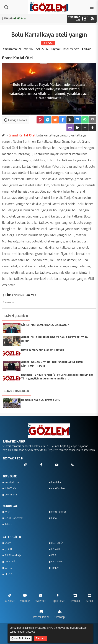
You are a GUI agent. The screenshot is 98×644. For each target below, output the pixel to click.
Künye (54, 518)
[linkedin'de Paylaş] (78, 120)
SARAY (8, 543)
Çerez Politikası (59, 512)
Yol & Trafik (10, 488)
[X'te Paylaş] (70, 120)
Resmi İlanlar (41, 613)
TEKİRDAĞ (10, 562)
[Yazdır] (70, 128)
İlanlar (90, 597)
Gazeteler (56, 482)
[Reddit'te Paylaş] (55, 120)
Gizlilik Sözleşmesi (14, 518)
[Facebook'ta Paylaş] (63, 120)
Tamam (41, 639)
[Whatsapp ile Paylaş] (85, 120)
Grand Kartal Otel (22, 135)
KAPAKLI (56, 549)
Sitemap (60, 613)
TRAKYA (55, 568)
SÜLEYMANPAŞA (13, 555)
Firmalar (75, 597)
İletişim (8, 524)
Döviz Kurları (11, 495)
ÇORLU (8, 549)
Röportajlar (58, 597)
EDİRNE (8, 568)
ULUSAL (9, 574)
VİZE (53, 555)
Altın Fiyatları (58, 488)
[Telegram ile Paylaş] (48, 120)
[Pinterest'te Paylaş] (40, 120)
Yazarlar (10, 597)
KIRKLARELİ (57, 562)
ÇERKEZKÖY (57, 543)
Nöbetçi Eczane (13, 482)
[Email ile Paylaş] (92, 120)
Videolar (25, 597)
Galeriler (41, 597)
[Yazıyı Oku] (78, 128)
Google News (16, 120)
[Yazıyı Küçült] (85, 128)
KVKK (7, 512)
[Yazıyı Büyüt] (92, 128)
